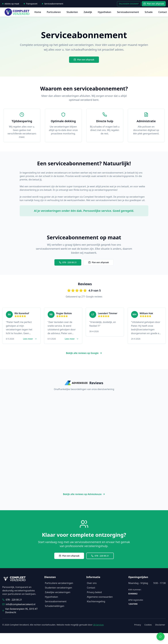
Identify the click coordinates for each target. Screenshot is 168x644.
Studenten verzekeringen (59, 588)
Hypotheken (105, 12)
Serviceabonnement (128, 12)
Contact (163, 12)
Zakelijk (88, 12)
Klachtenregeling (96, 601)
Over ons (92, 583)
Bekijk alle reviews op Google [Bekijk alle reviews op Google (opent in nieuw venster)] (84, 353)
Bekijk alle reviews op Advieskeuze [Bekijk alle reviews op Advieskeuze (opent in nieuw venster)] (84, 494)
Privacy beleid (94, 592)
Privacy (138, 625)
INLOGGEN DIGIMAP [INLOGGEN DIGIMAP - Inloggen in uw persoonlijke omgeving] (129, 4)
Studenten (72, 12)
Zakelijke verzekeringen (58, 592)
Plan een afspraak (154, 4)
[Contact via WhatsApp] (161, 637)
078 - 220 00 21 (68, 262)
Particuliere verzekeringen (59, 583)
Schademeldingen (55, 606)
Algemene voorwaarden (100, 597)
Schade (149, 12)
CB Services (98, 625)
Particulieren (54, 12)
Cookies (148, 625)
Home (38, 12)
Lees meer (30, 339)
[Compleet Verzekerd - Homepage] (18, 12)
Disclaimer (160, 625)
